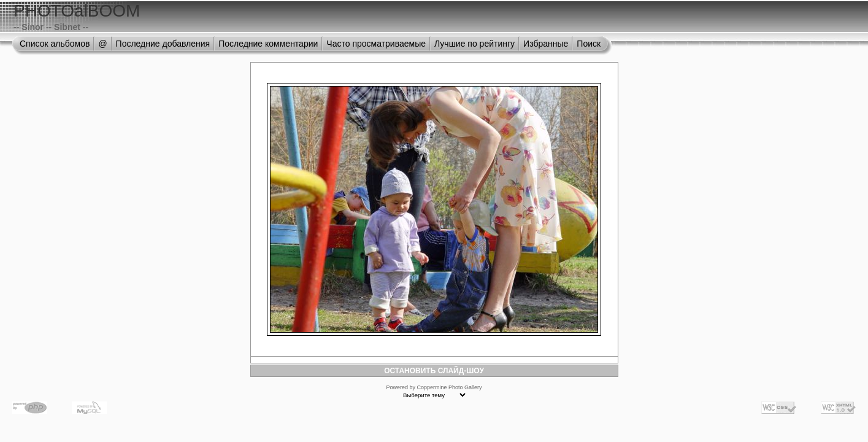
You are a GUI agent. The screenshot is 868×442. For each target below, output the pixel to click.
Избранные (546, 44)
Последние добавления (163, 44)
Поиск (589, 44)
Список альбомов (55, 44)
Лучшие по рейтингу (474, 44)
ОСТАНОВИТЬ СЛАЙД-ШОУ (434, 371)
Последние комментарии (268, 44)
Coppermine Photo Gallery (449, 387)
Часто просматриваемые (376, 44)
